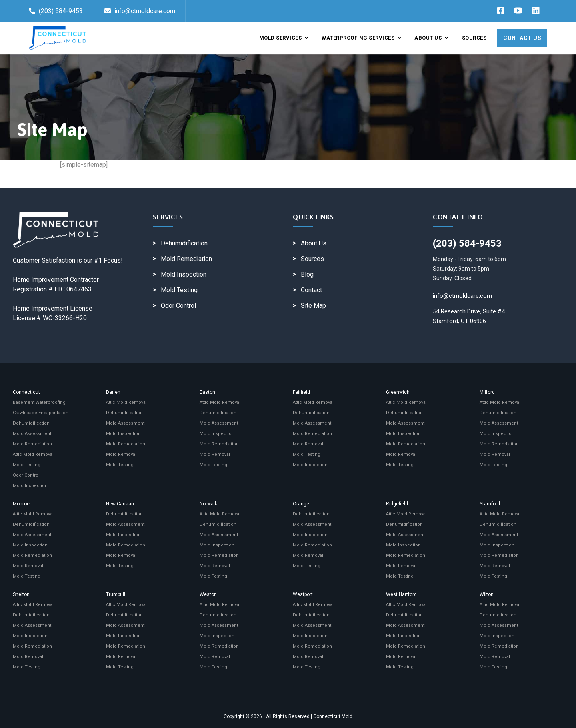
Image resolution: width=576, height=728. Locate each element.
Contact (311, 290)
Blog (307, 274)
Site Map (313, 306)
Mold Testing (179, 290)
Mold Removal (121, 454)
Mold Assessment (32, 434)
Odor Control (178, 306)
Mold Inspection (184, 274)
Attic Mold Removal (33, 454)
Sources (474, 38)
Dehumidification (184, 243)
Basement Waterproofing (39, 402)
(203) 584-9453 (56, 11)
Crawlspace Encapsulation (41, 413)
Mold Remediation (186, 259)
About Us (431, 38)
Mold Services (284, 38)
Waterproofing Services (361, 38)
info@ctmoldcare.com (140, 11)
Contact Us (522, 38)
